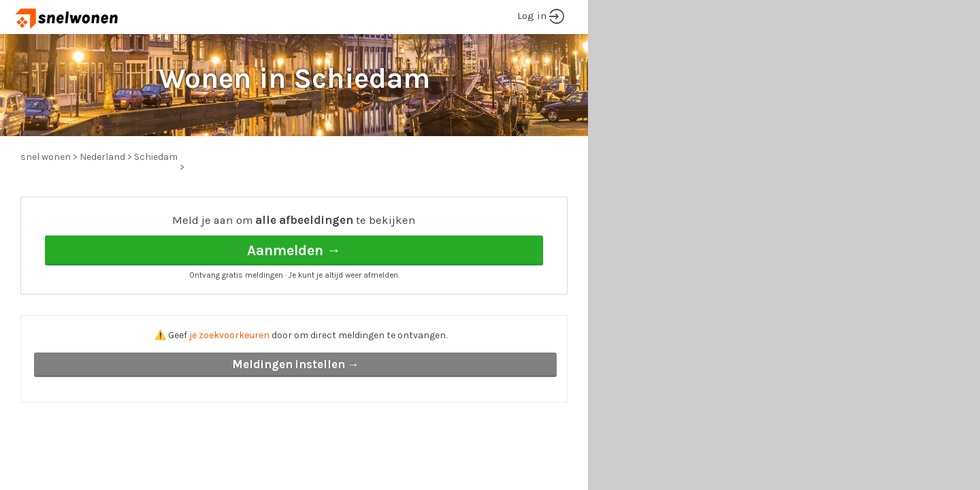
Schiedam (156, 157)
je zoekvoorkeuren (229, 335)
